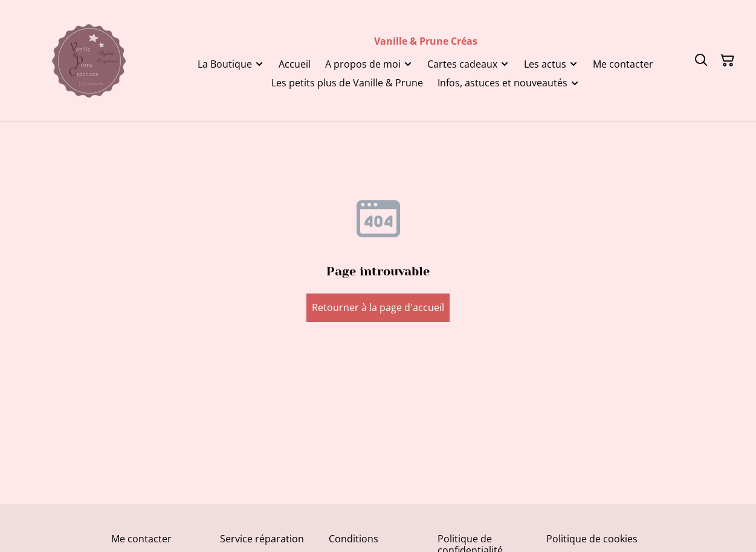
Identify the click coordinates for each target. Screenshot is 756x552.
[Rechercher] (701, 60)
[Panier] (728, 60)
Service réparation (262, 539)
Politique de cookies (592, 539)
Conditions (354, 539)
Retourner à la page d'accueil (378, 307)
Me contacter (141, 539)
